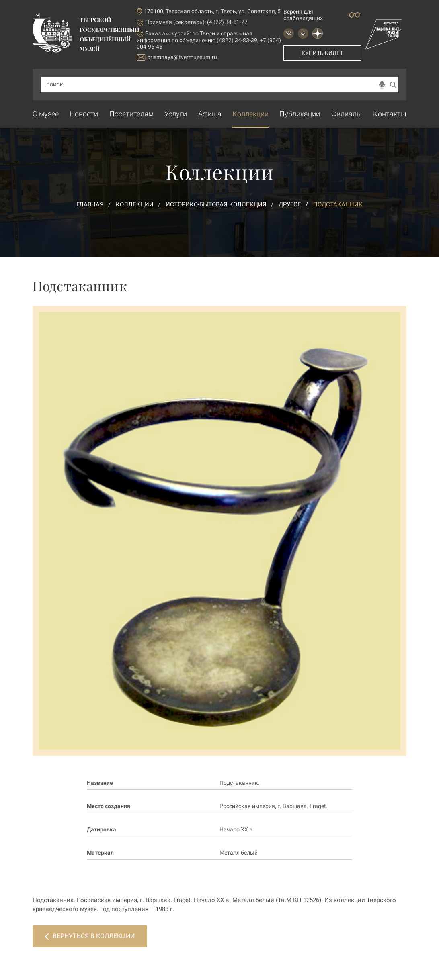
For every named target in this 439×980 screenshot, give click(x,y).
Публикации (300, 114)
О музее (46, 114)
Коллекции (250, 114)
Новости (84, 114)
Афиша (210, 114)
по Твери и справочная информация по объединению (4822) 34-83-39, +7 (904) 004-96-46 (209, 40)
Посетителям (131, 114)
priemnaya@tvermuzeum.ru (177, 57)
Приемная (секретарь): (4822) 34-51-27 (196, 22)
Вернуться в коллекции (90, 936)
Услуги (176, 114)
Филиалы (347, 114)
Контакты (390, 114)
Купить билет (322, 53)
